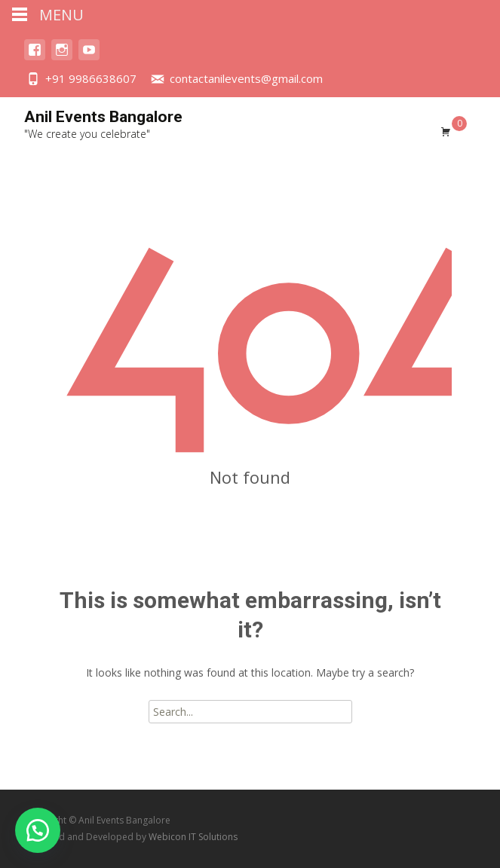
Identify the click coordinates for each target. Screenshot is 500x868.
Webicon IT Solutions (193, 837)
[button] (38, 830)
